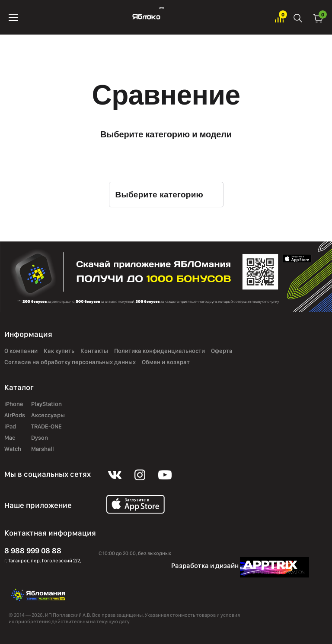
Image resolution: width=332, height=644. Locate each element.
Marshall (43, 449)
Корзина (318, 17)
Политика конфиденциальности (160, 351)
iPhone (14, 404)
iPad (10, 426)
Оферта (222, 351)
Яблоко (146, 17)
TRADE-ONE (46, 426)
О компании (21, 351)
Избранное (279, 17)
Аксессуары (48, 415)
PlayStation (46, 404)
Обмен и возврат (166, 362)
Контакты (94, 351)
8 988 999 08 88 (33, 550)
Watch (13, 449)
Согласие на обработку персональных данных (70, 362)
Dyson (40, 438)
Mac (10, 438)
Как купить (59, 351)
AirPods (15, 415)
